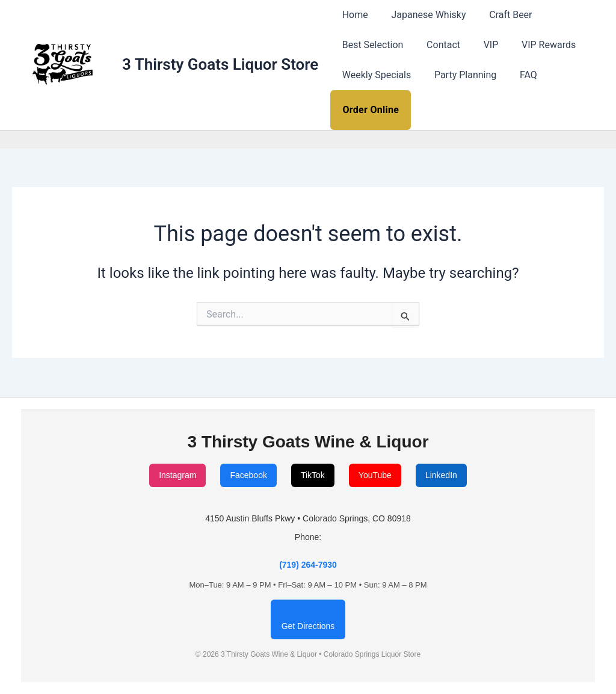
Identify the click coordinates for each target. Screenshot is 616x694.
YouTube (375, 475)
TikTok (313, 475)
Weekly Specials (374, 75)
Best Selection (371, 45)
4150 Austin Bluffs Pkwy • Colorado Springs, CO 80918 (308, 518)
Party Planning (459, 75)
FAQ (518, 75)
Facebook (248, 475)
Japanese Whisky (422, 15)
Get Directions (308, 626)
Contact (437, 45)
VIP (481, 45)
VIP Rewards (535, 45)
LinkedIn (441, 475)
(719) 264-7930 (308, 565)
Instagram (177, 475)
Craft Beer (501, 15)
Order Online (371, 110)
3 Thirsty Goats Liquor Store (220, 64)
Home (353, 15)
